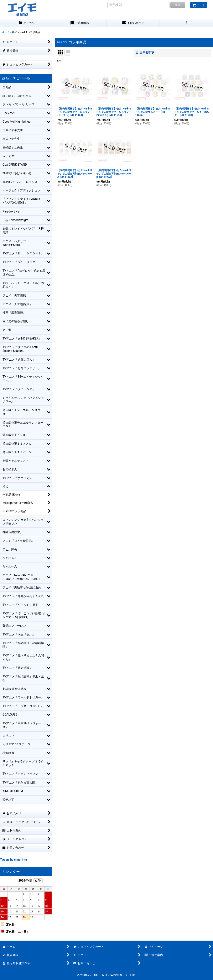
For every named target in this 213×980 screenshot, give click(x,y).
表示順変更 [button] (145, 53)
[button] (186, 23)
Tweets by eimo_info (14, 860)
